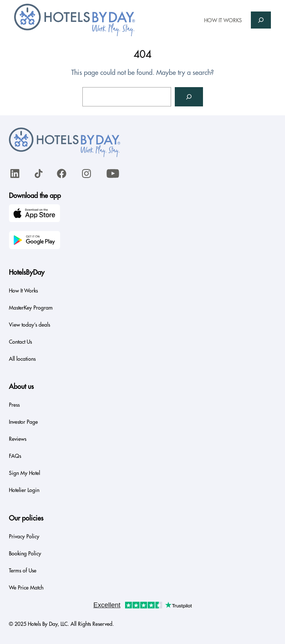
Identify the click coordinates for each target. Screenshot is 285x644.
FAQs (15, 456)
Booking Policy (25, 554)
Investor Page (23, 422)
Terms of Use (23, 571)
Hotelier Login (24, 490)
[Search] (189, 97)
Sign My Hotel (24, 473)
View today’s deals (30, 325)
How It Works (23, 291)
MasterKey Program (31, 308)
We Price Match (26, 588)
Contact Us (20, 342)
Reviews (18, 439)
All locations (22, 359)
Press (14, 405)
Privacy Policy (24, 536)
